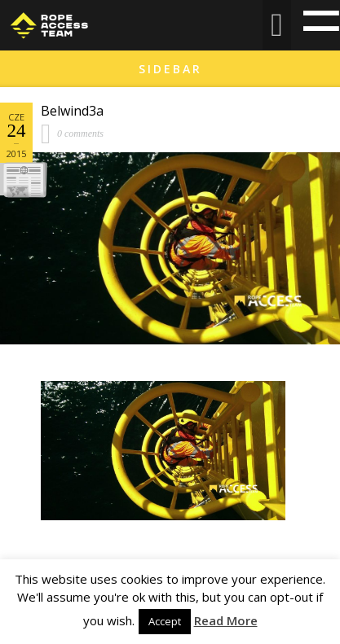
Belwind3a (72, 111)
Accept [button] (165, 621)
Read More (226, 620)
